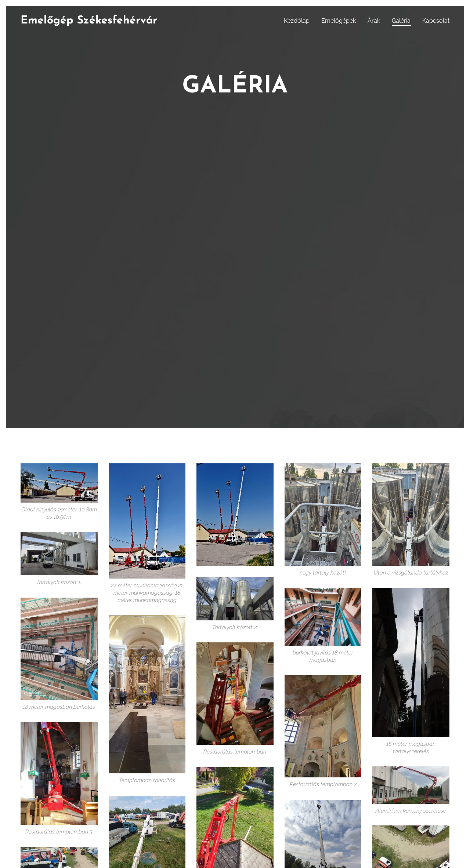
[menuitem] (299, 21)
